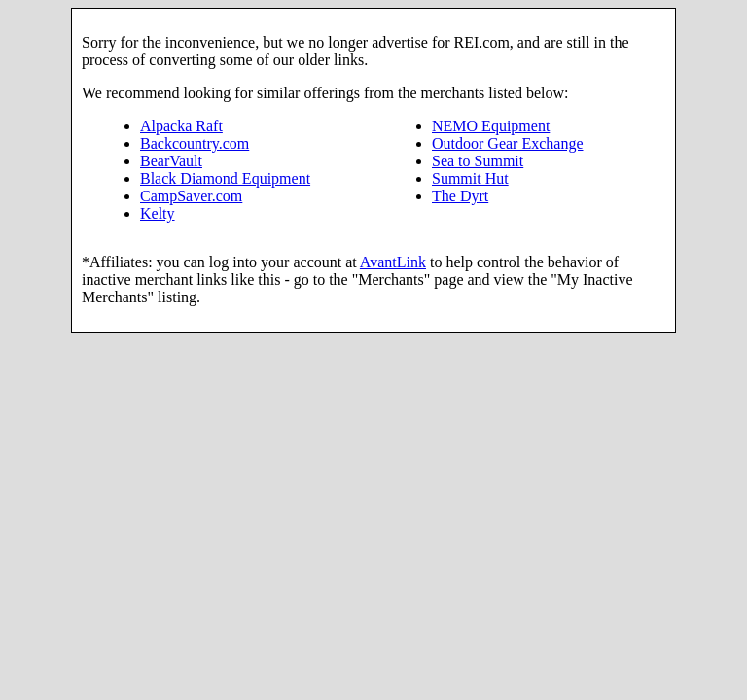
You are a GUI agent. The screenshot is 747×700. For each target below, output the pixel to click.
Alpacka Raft (181, 126)
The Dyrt (460, 196)
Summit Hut (470, 178)
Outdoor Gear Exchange (508, 143)
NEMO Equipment (491, 126)
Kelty (158, 213)
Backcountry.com (195, 143)
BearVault (171, 161)
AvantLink (393, 262)
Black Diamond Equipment (225, 178)
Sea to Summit (478, 161)
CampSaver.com (191, 196)
